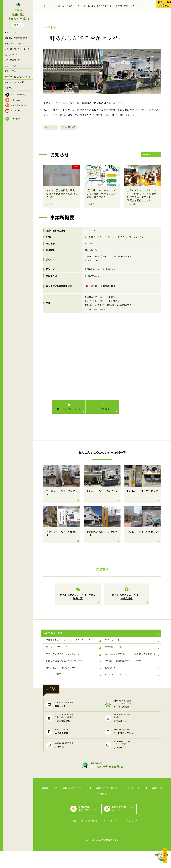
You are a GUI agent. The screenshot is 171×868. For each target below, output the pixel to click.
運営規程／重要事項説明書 (16, 38)
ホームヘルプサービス (73, 654)
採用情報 (163, 805)
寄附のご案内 (10, 71)
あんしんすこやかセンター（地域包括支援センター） (111, 6)
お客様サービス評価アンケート (18, 77)
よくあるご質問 (73, 690)
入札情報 (8, 88)
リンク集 (73, 838)
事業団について (11, 32)
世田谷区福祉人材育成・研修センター (73, 672)
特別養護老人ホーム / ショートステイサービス (73, 645)
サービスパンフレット (69, 408)
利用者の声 (132, 681)
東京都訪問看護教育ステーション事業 (132, 672)
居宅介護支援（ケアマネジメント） (73, 663)
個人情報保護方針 (90, 838)
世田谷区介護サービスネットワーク (124, 823)
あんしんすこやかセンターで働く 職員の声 (78, 595)
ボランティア (10, 66)
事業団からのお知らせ (14, 43)
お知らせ (52, 128)
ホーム (18, 25)
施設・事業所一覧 (12, 60)
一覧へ (148, 155)
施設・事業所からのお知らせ (17, 49)
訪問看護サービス (132, 654)
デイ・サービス (132, 645)
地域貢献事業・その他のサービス (73, 681)
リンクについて (128, 838)
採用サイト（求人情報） (15, 82)
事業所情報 (73, 128)
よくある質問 (102, 408)
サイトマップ (110, 838)
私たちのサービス (12, 55)
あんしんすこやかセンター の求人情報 (127, 595)
